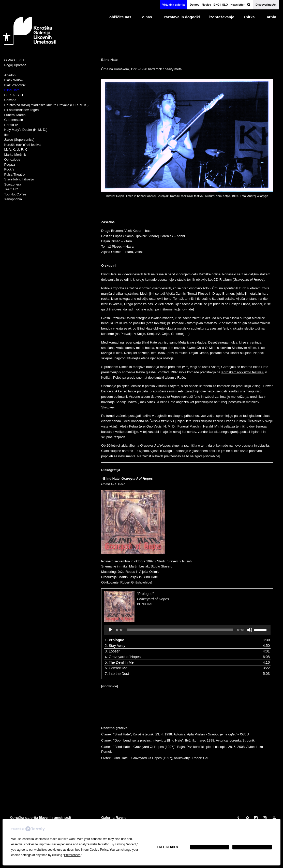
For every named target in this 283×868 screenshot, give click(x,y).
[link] (7, 37)
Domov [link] (194, 5)
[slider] (180, 630)
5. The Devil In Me (119, 663)
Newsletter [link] (237, 5)
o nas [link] (147, 17)
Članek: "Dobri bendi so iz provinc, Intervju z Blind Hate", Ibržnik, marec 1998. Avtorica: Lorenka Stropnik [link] (178, 741)
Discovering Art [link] (266, 5)
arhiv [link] (272, 17)
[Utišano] (250, 630)
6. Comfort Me (116, 668)
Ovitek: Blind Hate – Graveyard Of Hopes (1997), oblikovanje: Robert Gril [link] (155, 758)
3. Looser (112, 652)
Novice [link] (206, 5)
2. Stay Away (115, 646)
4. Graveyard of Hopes (123, 657)
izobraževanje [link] (222, 17)
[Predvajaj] (111, 630)
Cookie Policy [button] (99, 850)
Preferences (168, 847)
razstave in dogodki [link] (182, 17)
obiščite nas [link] (120, 17)
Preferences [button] (72, 855)
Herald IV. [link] (210, 427)
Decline (210, 847)
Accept (252, 847)
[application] (187, 630)
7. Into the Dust (117, 674)
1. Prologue (114, 641)
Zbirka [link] (249, 17)
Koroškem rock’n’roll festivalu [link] (243, 373)
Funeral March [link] (188, 427)
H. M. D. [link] (170, 427)
